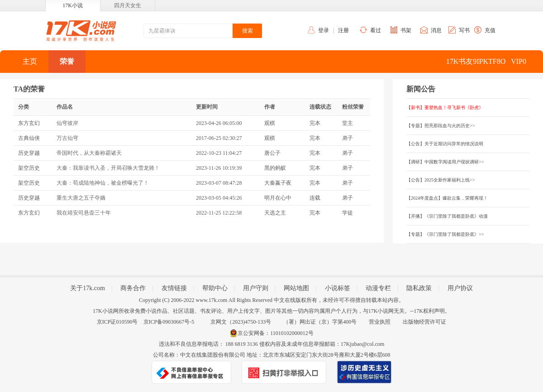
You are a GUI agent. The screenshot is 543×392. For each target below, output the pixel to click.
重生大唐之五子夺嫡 (81, 198)
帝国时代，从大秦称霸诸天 (89, 153)
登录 (324, 30)
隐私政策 (419, 288)
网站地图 (296, 288)
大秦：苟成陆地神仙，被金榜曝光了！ (103, 183)
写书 (464, 30)
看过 (376, 30)
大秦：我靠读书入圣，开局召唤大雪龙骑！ (108, 168)
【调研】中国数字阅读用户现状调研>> (445, 162)
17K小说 (73, 5)
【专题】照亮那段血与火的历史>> (441, 126)
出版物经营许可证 (424, 322)
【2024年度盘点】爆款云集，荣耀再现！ (447, 198)
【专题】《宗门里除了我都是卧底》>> (445, 234)
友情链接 (174, 288)
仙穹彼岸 (67, 123)
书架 (406, 30)
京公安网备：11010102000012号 (276, 333)
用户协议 (460, 288)
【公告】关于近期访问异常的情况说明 (445, 144)
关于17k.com (88, 288)
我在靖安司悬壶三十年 (84, 213)
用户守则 (256, 288)
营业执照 (380, 322)
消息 (436, 30)
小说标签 (338, 288)
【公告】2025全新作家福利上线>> (441, 180)
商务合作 (133, 288)
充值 (490, 30)
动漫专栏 (378, 288)
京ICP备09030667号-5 (169, 322)
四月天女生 (128, 5)
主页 (30, 61)
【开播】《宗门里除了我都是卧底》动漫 (447, 216)
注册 (343, 30)
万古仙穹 (67, 138)
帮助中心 (215, 288)
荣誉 (67, 61)
